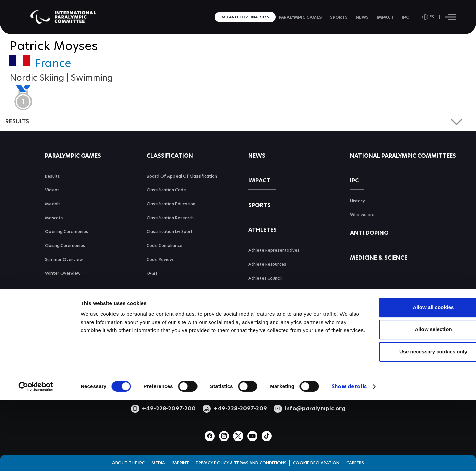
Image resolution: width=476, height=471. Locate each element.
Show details (349, 441)
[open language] (428, 17)
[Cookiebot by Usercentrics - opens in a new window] (36, 441)
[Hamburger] (450, 17)
